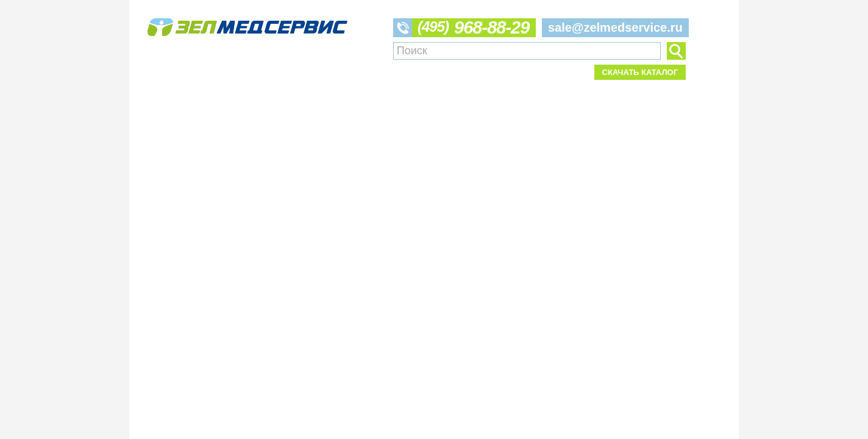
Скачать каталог (640, 72)
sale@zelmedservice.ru (615, 27)
